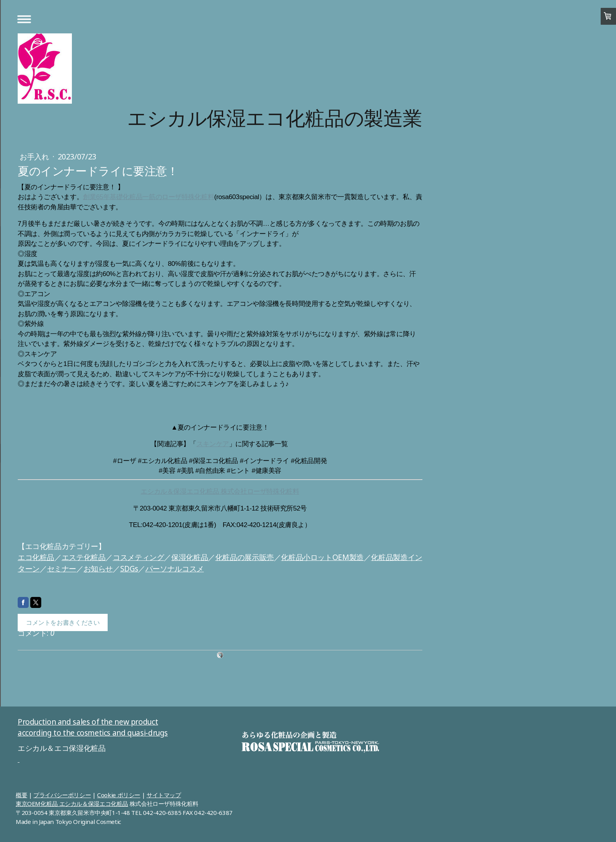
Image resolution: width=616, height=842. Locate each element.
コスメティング (138, 557)
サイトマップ (164, 795)
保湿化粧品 (190, 557)
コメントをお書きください (63, 622)
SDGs (129, 569)
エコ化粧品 (36, 557)
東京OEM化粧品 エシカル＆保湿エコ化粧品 (72, 804)
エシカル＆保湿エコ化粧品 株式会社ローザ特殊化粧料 (220, 491)
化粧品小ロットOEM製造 (322, 557)
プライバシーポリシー (62, 795)
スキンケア (213, 444)
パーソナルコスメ (175, 569)
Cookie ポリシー (119, 795)
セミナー (62, 569)
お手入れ (35, 157)
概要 (21, 795)
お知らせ (98, 569)
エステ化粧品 (84, 557)
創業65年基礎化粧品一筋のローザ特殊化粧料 (148, 197)
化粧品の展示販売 (245, 557)
